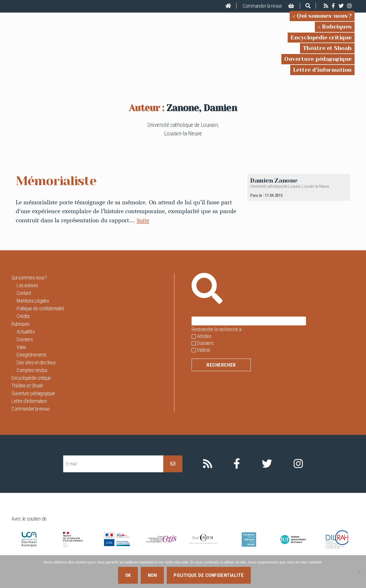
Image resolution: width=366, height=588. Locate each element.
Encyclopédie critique (321, 41)
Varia (21, 355)
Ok (128, 575)
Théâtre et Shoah (327, 52)
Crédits (23, 324)
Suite (143, 228)
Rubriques (337, 31)
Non (152, 575)
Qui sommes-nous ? (324, 20)
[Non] (359, 572)
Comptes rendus (32, 378)
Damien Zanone (274, 188)
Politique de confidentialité (40, 316)
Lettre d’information (322, 74)
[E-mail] (113, 472)
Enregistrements (32, 363)
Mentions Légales (33, 309)
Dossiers (25, 347)
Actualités (26, 340)
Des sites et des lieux (36, 370)
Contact (24, 301)
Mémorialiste (59, 189)
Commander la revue (262, 6)
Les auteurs (27, 293)
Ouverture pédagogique (318, 63)
